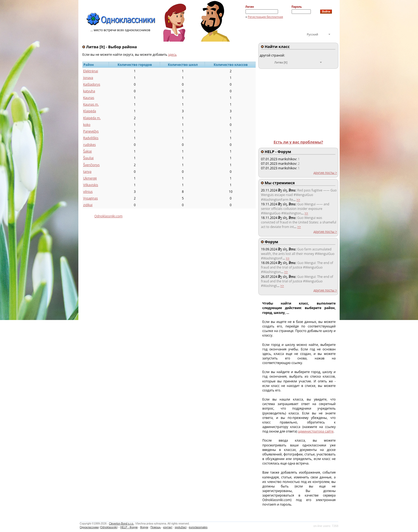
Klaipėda (90, 111)
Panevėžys (91, 131)
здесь (172, 55)
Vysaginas (91, 198)
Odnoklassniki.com (108, 216)
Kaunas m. (91, 104)
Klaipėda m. (92, 118)
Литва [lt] (281, 62)
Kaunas (89, 98)
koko (87, 125)
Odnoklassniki (109, 527)
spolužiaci (181, 527)
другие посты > (325, 173)
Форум (144, 527)
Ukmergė (90, 178)
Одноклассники (89, 527)
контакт (168, 527)
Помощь (156, 527)
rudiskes (89, 145)
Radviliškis (91, 138)
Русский (312, 34)
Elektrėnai (91, 71)
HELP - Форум (129, 527)
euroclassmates (198, 527)
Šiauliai (88, 158)
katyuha (89, 91)
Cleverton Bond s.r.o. (121, 524)
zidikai (88, 205)
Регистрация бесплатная (265, 17)
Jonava (88, 78)
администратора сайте (316, 431)
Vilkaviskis (91, 185)
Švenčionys (91, 165)
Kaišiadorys (92, 84)
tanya (87, 172)
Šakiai (87, 151)
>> (298, 200)
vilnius (88, 192)
